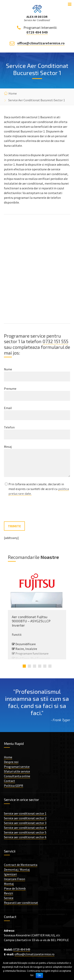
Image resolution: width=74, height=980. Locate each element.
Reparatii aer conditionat (21, 903)
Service (9, 898)
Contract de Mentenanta (21, 865)
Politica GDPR (14, 786)
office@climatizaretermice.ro (41, 43)
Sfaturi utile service (17, 771)
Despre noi (11, 762)
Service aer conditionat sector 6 (25, 837)
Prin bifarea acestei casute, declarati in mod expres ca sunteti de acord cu (39, 489)
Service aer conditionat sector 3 (25, 823)
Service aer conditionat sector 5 (25, 832)
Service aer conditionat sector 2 (25, 818)
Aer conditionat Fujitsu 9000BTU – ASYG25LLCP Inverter (31, 621)
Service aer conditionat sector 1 (25, 813)
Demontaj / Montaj (17, 869)
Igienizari (10, 874)
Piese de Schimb (15, 888)
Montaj (9, 884)
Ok (39, 975)
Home (13, 93)
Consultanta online (17, 776)
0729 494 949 (37, 32)
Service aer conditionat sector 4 (25, 828)
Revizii (8, 893)
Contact (9, 781)
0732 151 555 (55, 341)
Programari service (17, 767)
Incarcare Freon (15, 879)
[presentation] (34, 509)
